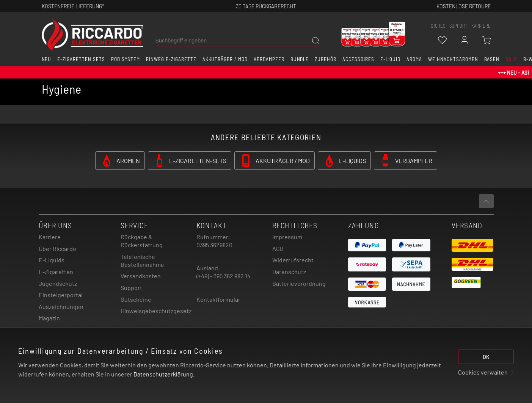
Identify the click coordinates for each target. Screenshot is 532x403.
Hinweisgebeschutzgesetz (156, 311)
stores (438, 26)
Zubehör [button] (326, 59)
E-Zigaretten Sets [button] (81, 59)
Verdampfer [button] (269, 59)
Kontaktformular (218, 299)
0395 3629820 (214, 245)
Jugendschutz (58, 283)
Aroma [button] (414, 59)
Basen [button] (492, 59)
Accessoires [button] (358, 59)
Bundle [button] (300, 59)
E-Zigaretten (56, 272)
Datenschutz (289, 272)
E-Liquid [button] (391, 59)
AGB (278, 249)
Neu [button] (47, 59)
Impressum (287, 237)
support (458, 26)
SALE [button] (511, 59)
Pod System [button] (126, 59)
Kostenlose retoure (464, 6)
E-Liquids (52, 260)
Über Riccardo (57, 249)
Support (131, 288)
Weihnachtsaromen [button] (453, 59)
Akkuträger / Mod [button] (225, 59)
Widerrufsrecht (293, 260)
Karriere (481, 26)
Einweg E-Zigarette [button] (171, 59)
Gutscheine (136, 299)
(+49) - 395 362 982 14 (224, 276)
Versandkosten (141, 276)
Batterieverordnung (299, 283)
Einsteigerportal (61, 295)
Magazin (49, 318)
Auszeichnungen (61, 307)
